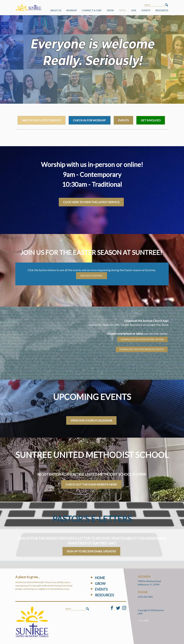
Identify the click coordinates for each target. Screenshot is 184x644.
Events (146, 10)
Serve (123, 10)
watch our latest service (42, 120)
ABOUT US (56, 10)
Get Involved (151, 120)
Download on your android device (142, 349)
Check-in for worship (90, 120)
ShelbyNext (143, 621)
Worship (72, 10)
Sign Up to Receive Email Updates (91, 551)
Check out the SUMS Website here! (91, 484)
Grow (110, 10)
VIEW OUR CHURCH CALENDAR (91, 420)
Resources (162, 10)
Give (134, 10)
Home (100, 578)
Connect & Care (92, 10)
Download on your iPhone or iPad (142, 339)
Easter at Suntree (91, 276)
